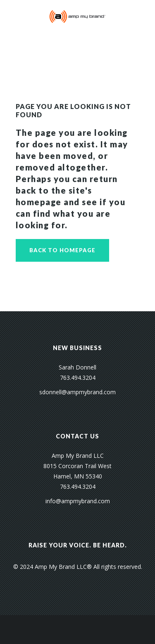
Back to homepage (62, 250)
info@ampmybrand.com (78, 501)
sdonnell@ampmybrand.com (77, 392)
